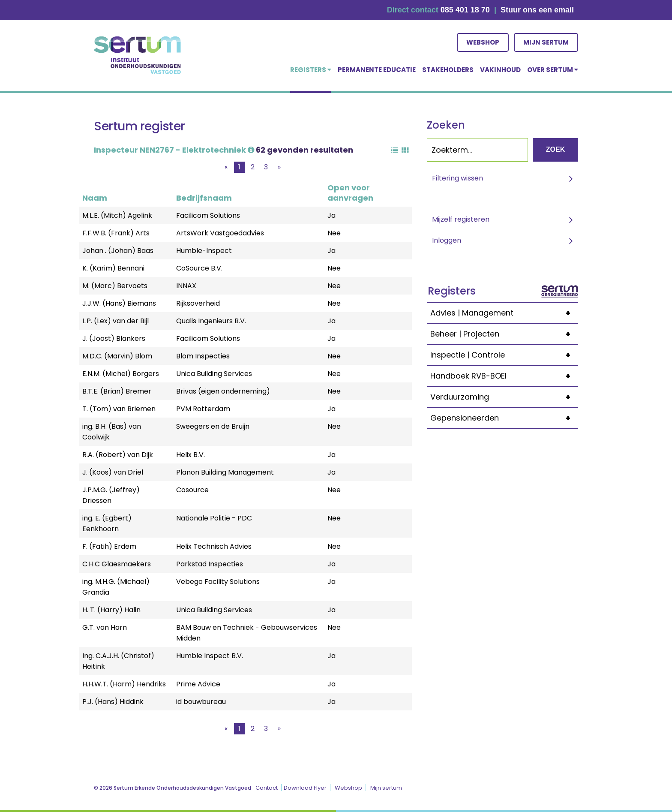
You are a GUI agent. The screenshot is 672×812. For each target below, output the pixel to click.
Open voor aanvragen (350, 193)
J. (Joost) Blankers (114, 338)
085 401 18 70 (465, 10)
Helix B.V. (190, 455)
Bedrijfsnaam (204, 198)
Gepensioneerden (504, 418)
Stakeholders (448, 70)
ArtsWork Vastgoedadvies (220, 233)
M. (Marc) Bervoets (115, 286)
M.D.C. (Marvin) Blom (117, 356)
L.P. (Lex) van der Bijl (115, 321)
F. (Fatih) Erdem (109, 546)
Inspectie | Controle (504, 355)
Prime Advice (198, 684)
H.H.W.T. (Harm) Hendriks (124, 684)
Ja (331, 215)
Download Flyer (305, 788)
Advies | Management (504, 313)
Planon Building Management (225, 472)
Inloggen (447, 240)
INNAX (186, 286)
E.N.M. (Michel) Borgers (121, 374)
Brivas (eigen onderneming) (223, 391)
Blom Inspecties (203, 356)
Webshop (483, 42)
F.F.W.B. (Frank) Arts (116, 233)
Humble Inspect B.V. (210, 656)
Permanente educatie (377, 70)
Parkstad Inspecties (210, 564)
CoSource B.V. (199, 268)
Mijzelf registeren (461, 219)
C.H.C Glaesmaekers (117, 564)
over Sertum (553, 70)
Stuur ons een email (537, 10)
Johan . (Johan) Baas (118, 251)
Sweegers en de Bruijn (213, 426)
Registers (311, 70)
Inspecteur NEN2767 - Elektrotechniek (174, 150)
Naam (95, 198)
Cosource (192, 490)
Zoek (555, 149)
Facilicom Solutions (208, 215)
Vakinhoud (500, 70)
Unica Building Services (214, 374)
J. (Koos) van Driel (113, 472)
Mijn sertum (546, 42)
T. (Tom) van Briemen (119, 409)
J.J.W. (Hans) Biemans (119, 303)
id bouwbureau (201, 702)
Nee (334, 233)
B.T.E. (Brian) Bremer (117, 391)
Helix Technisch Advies (214, 546)
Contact (267, 788)
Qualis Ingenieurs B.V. (211, 321)
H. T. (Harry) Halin (111, 610)
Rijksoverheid (198, 303)
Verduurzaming (504, 397)
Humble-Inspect (204, 251)
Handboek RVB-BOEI (504, 376)
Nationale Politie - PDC (214, 518)
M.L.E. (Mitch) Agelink (117, 215)
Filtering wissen (457, 178)
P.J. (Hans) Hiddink (113, 702)
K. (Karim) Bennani (113, 268)
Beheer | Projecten (504, 334)
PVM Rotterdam (203, 409)
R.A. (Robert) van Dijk (118, 455)
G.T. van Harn (105, 627)
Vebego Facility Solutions (218, 582)
